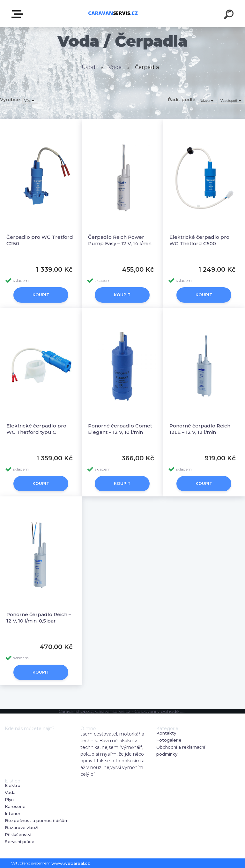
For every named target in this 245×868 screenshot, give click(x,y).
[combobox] (208, 100)
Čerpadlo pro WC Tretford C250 (40, 240)
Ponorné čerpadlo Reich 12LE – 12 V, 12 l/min (200, 429)
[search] (230, 15)
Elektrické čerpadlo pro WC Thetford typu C (36, 429)
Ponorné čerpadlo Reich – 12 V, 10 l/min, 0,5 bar (39, 618)
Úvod (89, 67)
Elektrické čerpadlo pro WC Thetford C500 (199, 240)
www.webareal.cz (71, 863)
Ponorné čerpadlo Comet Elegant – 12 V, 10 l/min (120, 429)
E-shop (19, 14)
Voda (115, 67)
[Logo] (113, 14)
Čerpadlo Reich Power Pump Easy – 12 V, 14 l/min (120, 240)
